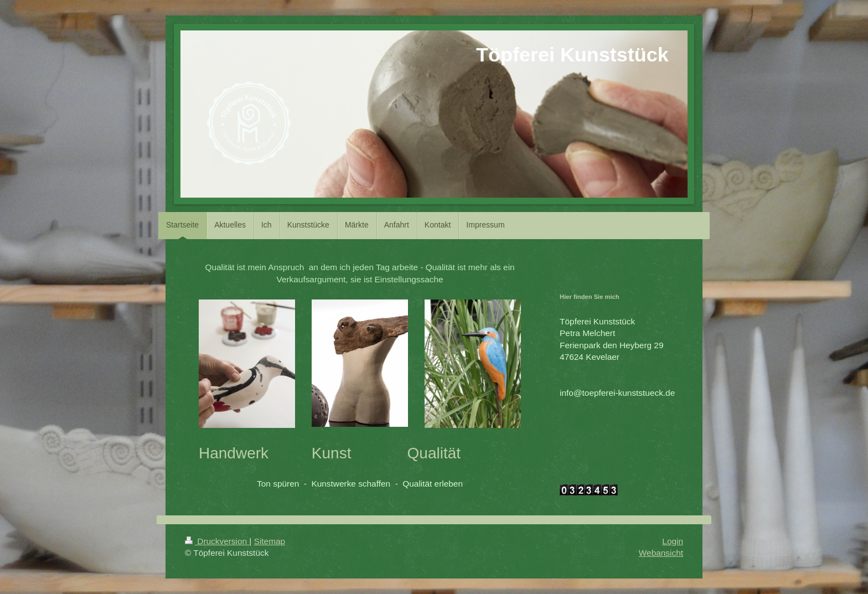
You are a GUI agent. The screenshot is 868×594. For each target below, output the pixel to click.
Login (673, 541)
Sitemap (270, 541)
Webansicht (661, 553)
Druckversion (217, 541)
